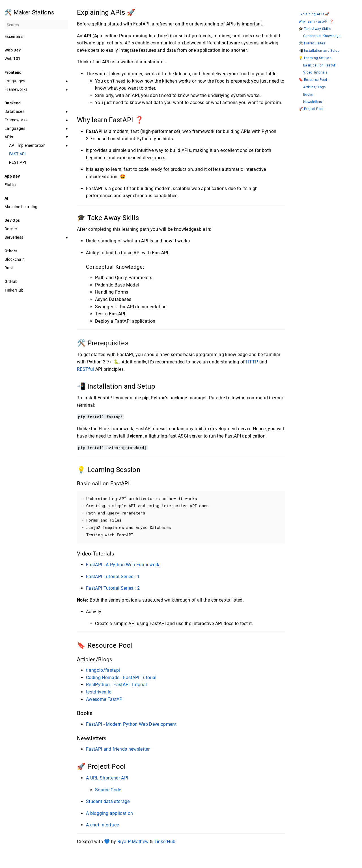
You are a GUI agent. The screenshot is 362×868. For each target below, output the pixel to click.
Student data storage (108, 801)
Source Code (108, 790)
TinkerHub (14, 290)
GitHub (11, 281)
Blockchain (15, 259)
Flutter (11, 185)
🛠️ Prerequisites (312, 43)
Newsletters (313, 102)
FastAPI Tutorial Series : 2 (113, 588)
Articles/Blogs (314, 87)
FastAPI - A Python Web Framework (123, 565)
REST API (18, 162)
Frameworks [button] (16, 89)
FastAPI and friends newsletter (118, 749)
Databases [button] (14, 111)
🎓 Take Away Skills (315, 29)
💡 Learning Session (315, 58)
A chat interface (102, 825)
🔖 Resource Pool (313, 80)
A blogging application (109, 813)
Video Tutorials (315, 73)
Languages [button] (15, 81)
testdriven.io (99, 692)
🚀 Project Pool (311, 109)
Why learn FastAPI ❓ (316, 22)
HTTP (252, 362)
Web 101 (12, 59)
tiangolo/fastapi (103, 670)
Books (308, 95)
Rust (9, 268)
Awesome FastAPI (105, 699)
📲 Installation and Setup (319, 51)
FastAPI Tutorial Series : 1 (113, 577)
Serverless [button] (14, 237)
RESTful (85, 369)
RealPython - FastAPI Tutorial (117, 685)
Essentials (14, 36)
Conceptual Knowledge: (322, 36)
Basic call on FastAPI (320, 65)
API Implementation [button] (27, 145)
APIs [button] (9, 137)
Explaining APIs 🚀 (314, 14)
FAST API (18, 154)
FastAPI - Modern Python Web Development (131, 724)
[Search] (36, 25)
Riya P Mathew (133, 842)
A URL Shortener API (107, 778)
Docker (11, 229)
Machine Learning (21, 207)
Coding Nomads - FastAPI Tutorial (121, 678)
